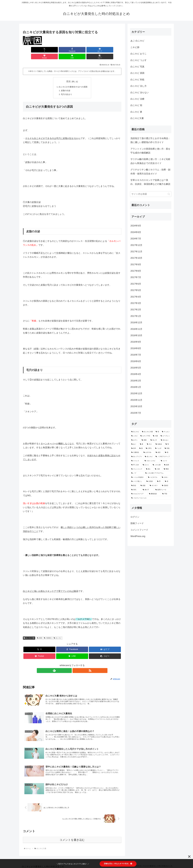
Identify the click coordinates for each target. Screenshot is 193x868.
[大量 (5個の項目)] (155, 436)
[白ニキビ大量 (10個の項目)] (148, 432)
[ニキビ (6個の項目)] (135, 436)
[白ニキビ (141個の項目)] (135, 432)
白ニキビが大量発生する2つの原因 (73, 80)
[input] (151, 194)
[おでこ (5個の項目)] (135, 440)
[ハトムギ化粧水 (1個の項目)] (138, 477)
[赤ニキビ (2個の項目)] (149, 457)
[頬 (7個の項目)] (157, 432)
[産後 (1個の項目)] (144, 486)
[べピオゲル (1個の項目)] (154, 477)
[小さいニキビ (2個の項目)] (151, 461)
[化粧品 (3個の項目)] (159, 444)
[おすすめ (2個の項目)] (148, 452)
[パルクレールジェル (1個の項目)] (151, 498)
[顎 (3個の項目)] (168, 444)
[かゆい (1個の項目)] (166, 477)
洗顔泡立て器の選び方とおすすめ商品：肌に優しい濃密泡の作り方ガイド (150, 140)
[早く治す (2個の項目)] (136, 465)
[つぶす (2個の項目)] (159, 448)
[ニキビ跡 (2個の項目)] (157, 465)
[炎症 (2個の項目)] (159, 452)
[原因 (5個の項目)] (145, 440)
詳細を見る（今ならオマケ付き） (118, 864)
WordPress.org (138, 536)
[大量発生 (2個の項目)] (136, 452)
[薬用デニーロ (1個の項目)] (163, 490)
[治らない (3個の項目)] (165, 440)
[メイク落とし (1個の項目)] (138, 481)
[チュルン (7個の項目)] (166, 432)
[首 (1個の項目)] (167, 481)
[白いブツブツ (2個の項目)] (137, 457)
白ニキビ (58, 632)
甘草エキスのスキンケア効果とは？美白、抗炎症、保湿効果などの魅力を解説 (150, 182)
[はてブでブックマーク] (64, 50)
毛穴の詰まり (66, 88)
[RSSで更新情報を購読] (75, 664)
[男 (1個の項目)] (160, 481)
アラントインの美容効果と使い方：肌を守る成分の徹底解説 (150, 151)
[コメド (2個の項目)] (165, 461)
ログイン (135, 517)
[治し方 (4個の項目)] (154, 440)
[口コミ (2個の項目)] (146, 465)
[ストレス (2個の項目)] (137, 461)
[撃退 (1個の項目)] (167, 469)
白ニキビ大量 (29, 632)
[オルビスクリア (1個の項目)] (139, 494)
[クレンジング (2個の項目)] (137, 469)
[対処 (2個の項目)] (167, 448)
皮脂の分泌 (65, 84)
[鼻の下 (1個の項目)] (148, 490)
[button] (113, 50)
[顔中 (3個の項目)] (134, 448)
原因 (40, 632)
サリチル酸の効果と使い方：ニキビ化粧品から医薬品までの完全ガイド (150, 161)
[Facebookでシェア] (47, 50)
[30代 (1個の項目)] (136, 490)
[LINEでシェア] (97, 50)
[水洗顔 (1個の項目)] (150, 481)
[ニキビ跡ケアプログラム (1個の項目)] (158, 473)
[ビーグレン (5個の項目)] (165, 436)
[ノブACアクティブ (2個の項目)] (163, 457)
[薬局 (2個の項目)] (167, 465)
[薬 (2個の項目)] (141, 448)
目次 (69, 75)
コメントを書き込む (72, 838)
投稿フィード (137, 523)
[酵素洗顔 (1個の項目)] (154, 494)
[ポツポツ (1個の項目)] (155, 486)
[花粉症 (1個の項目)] (166, 486)
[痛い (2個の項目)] (149, 469)
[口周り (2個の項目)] (149, 448)
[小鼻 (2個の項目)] (158, 469)
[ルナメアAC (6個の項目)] (145, 436)
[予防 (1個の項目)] (166, 494)
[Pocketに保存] (80, 50)
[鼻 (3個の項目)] (142, 444)
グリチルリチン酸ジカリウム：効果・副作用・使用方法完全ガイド (150, 172)
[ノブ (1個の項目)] (137, 473)
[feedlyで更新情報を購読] (69, 664)
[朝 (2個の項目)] (167, 452)
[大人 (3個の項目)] (150, 444)
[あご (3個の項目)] (134, 444)
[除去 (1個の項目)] (135, 486)
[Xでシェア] (31, 50)
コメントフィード (139, 530)
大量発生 (48, 632)
